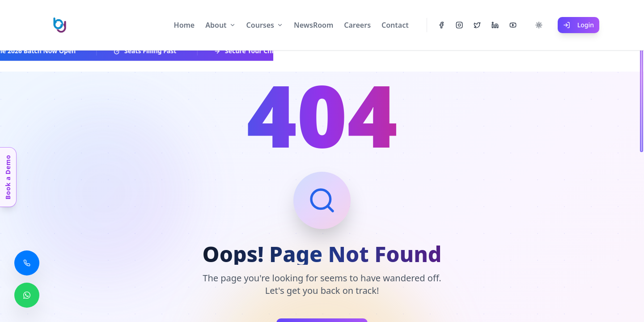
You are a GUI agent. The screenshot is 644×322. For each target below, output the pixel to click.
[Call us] (27, 263)
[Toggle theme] (539, 25)
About (216, 25)
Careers (357, 25)
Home (184, 25)
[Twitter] (477, 25)
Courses (260, 25)
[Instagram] (459, 25)
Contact (395, 25)
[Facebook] (441, 25)
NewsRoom (314, 25)
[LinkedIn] (495, 25)
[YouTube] (513, 25)
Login (578, 25)
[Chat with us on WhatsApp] (27, 295)
